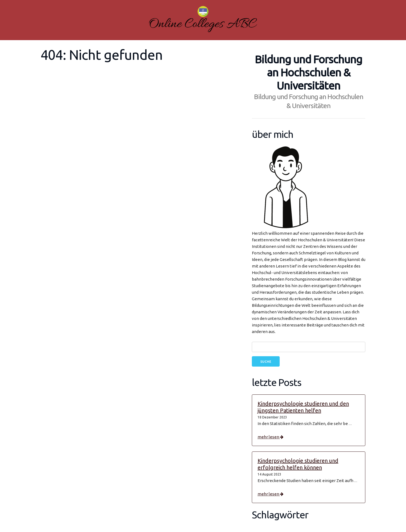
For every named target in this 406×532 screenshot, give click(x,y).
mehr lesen (271, 437)
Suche (266, 362)
